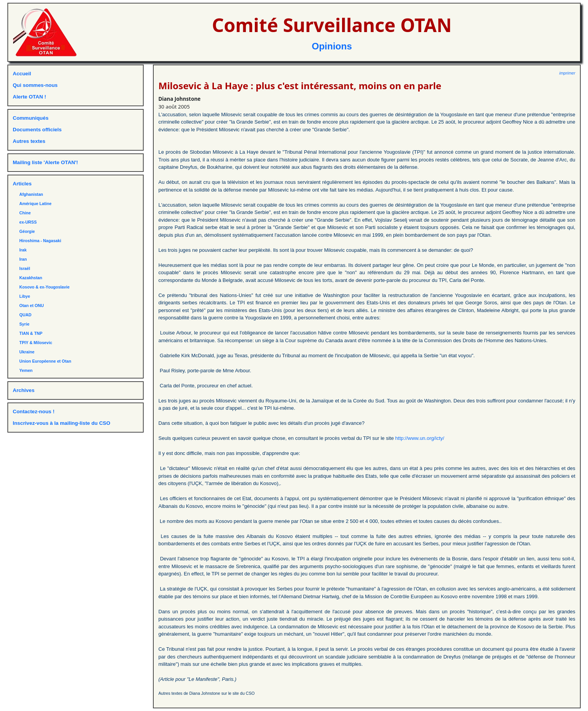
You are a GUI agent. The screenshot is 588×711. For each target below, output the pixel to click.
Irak (23, 250)
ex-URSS (28, 222)
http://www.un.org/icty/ (420, 438)
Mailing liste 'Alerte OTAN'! (45, 162)
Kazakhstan (31, 278)
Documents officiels (37, 130)
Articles (22, 184)
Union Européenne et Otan (45, 361)
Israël (25, 268)
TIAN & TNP (31, 333)
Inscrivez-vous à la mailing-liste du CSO (62, 423)
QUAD (25, 315)
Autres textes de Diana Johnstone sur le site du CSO (206, 693)
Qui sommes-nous (35, 85)
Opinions (332, 46)
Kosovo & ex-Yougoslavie (44, 287)
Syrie (24, 324)
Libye (25, 296)
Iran (23, 259)
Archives (24, 390)
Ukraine (27, 352)
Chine (25, 213)
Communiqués (31, 118)
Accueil (22, 74)
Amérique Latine (36, 204)
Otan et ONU (31, 305)
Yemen (26, 370)
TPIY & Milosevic (36, 343)
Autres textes (29, 141)
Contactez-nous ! (34, 411)
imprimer (567, 73)
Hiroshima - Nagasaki (40, 241)
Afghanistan (31, 194)
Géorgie (27, 231)
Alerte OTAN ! (29, 97)
